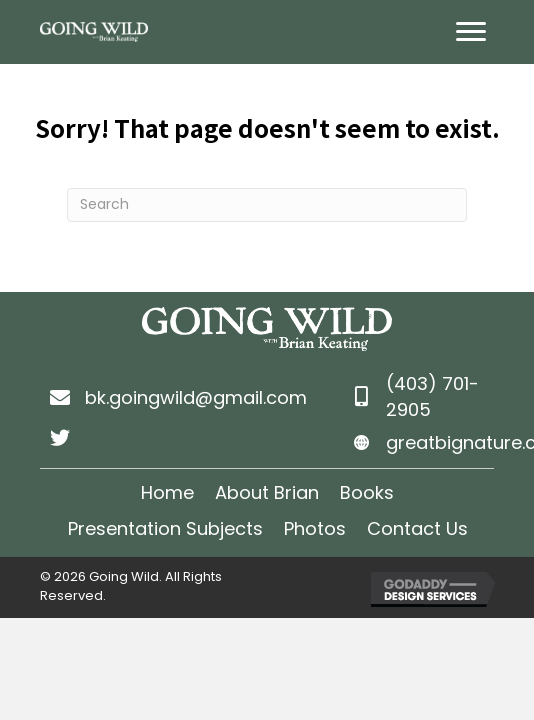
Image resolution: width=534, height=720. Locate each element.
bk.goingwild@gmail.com (196, 397)
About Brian (267, 492)
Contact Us (417, 528)
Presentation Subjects (165, 528)
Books (367, 492)
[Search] (267, 205)
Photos (315, 528)
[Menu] (471, 32)
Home (167, 492)
